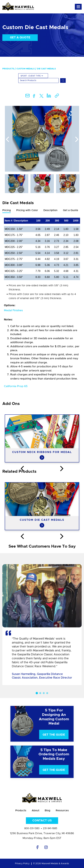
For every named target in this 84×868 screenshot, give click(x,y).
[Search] (38, 80)
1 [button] (37, 693)
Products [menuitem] (8, 69)
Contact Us (42, 821)
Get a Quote (20, 38)
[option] (42, 139)
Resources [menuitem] (62, 810)
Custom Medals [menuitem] (25, 69)
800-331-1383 (32, 828)
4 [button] (47, 693)
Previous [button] (7, 140)
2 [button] (40, 693)
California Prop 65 (16, 386)
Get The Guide (54, 735)
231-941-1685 (50, 828)
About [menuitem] (36, 810)
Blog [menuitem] (48, 810)
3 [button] (44, 693)
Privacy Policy (22, 864)
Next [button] (77, 140)
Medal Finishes (13, 310)
